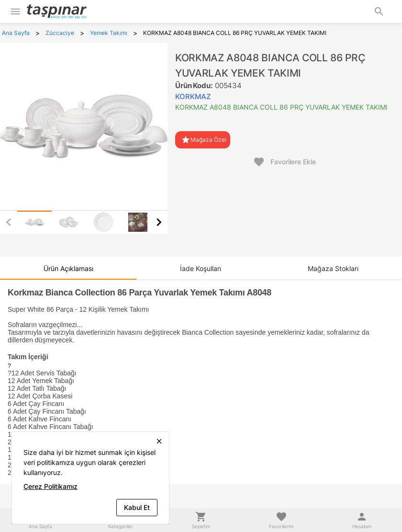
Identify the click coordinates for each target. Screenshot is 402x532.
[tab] (34, 222)
